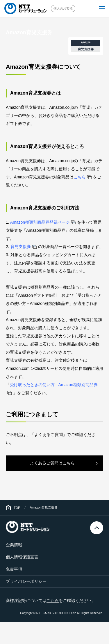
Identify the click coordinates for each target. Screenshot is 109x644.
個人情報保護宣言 (22, 557)
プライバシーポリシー (26, 581)
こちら (80, 177)
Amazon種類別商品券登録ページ (40, 222)
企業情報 (14, 545)
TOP (17, 508)
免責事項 (14, 569)
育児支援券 (21, 247)
